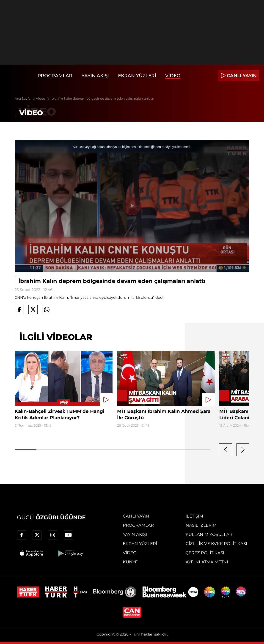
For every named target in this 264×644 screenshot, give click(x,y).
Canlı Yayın (136, 516)
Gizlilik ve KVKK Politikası (216, 544)
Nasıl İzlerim (201, 525)
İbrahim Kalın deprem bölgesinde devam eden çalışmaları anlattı (102, 99)
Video (173, 76)
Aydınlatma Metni (207, 562)
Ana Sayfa (25, 99)
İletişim (194, 516)
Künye (130, 562)
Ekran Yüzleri (137, 76)
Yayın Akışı (95, 76)
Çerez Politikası (205, 553)
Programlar (55, 76)
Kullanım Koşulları (210, 534)
